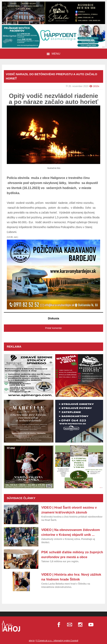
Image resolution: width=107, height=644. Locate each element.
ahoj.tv (32, 641)
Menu (53, 54)
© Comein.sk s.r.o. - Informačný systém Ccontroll (57, 641)
